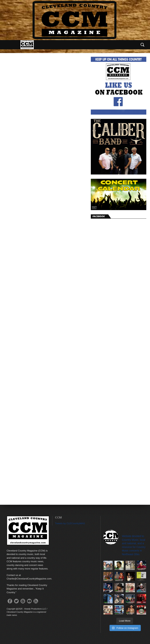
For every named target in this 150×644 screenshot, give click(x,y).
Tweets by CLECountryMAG (70, 523)
